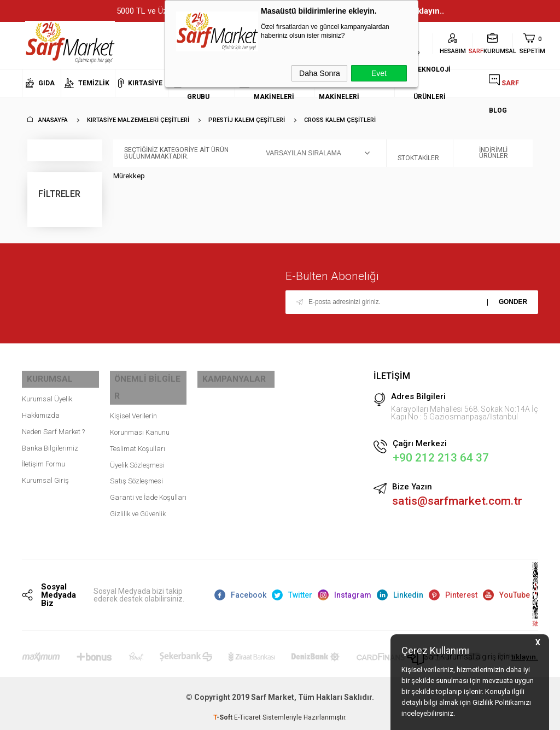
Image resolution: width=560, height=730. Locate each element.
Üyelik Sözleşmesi (137, 443)
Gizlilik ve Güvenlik (138, 492)
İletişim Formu (43, 459)
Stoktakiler (418, 153)
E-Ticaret (247, 716)
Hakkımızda (41, 410)
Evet (379, 73)
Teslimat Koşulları (138, 427)
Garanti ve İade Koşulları (148, 475)
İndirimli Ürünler (486, 153)
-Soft (224, 716)
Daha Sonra (320, 73)
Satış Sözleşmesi (136, 459)
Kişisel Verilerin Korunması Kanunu (140, 402)
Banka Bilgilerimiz (50, 443)
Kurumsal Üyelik (47, 394)
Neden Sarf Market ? (53, 427)
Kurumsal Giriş (45, 475)
